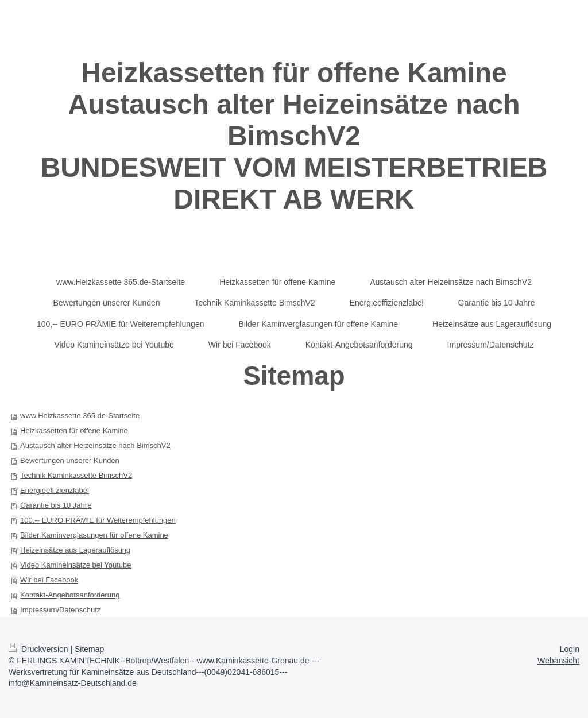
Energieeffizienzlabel (55, 490)
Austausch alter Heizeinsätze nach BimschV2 (95, 445)
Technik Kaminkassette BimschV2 (76, 475)
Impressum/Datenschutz (60, 610)
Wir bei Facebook (49, 580)
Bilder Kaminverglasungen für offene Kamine (94, 535)
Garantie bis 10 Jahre (56, 505)
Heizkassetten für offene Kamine (74, 431)
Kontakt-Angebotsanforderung (70, 595)
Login (570, 649)
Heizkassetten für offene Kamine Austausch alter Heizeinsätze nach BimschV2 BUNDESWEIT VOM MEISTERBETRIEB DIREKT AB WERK (294, 136)
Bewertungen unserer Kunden (70, 460)
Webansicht (558, 661)
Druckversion (39, 649)
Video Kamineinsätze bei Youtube (76, 565)
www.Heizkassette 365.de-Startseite (80, 416)
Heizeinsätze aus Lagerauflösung (75, 550)
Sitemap (89, 649)
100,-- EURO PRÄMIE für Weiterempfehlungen (98, 520)
